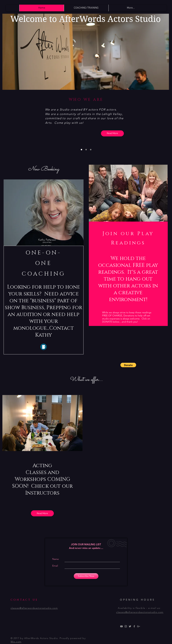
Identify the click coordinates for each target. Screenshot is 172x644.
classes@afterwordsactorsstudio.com (140, 612)
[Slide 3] (91, 150)
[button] (128, 365)
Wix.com (16, 642)
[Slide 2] (86, 150)
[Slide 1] (81, 150)
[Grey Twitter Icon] (130, 626)
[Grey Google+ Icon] (139, 626)
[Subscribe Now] (86, 576)
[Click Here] (44, 347)
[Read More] (112, 133)
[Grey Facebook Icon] (134, 626)
